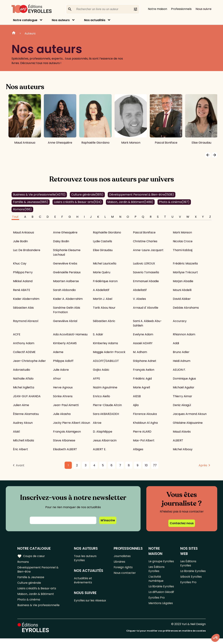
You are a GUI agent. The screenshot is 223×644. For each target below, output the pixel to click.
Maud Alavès (182, 432)
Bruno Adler (181, 352)
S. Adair (98, 334)
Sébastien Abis (23, 308)
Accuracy (180, 321)
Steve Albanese (64, 440)
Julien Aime (21, 405)
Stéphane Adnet (145, 361)
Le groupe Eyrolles (161, 561)
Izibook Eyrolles (191, 582)
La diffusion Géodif (161, 599)
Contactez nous (182, 523)
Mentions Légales (161, 611)
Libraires (120, 562)
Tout (15, 217)
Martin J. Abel (103, 299)
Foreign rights (123, 568)
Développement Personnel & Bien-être (142, 195)
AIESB (137, 396)
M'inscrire (108, 520)
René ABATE (22, 290)
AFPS (96, 379)
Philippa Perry (23, 272)
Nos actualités (95, 20)
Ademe (58, 352)
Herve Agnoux (63, 387)
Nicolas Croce (183, 241)
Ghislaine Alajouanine (188, 423)
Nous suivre (204, 9)
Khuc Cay (20, 263)
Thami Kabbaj (183, 250)
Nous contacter (125, 574)
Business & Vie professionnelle (39, 195)
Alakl (16, 432)
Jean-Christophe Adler (29, 361)
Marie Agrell (141, 387)
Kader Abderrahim (26, 299)
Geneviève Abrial (65, 321)
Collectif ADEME (24, 352)
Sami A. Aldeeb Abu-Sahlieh (147, 323)
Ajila (136, 405)
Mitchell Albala (23, 440)
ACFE (17, 334)
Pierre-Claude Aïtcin (107, 405)
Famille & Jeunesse (31, 202)
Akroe (97, 423)
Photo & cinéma (174, 202)
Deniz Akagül (182, 405)
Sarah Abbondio (64, 290)
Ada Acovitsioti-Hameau (70, 334)
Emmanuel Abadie (146, 281)
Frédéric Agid (142, 379)
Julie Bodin (20, 241)
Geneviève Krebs (65, 263)
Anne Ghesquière (65, 232)
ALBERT (178, 440)
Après (203, 465)
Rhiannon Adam (184, 334)
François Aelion (144, 370)
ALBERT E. (100, 449)
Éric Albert (20, 449)
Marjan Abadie (183, 281)
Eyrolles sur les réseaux (90, 602)
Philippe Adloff (63, 361)
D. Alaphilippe (103, 432)
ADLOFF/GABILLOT (106, 361)
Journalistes (122, 556)
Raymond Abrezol (26, 321)
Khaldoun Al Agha (145, 423)
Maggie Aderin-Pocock (109, 352)
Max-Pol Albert (144, 440)
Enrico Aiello (101, 396)
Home (14, 33)
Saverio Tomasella (146, 272)
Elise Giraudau (103, 250)
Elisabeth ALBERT (65, 449)
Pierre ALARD (142, 432)
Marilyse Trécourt (185, 272)
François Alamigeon (67, 432)
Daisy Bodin (61, 241)
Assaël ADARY (143, 343)
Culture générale (87, 195)
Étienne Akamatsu (26, 414)
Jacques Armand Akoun (190, 414)
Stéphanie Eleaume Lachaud (67, 252)
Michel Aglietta (24, 387)
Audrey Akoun (23, 423)
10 (146, 465)
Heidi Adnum (182, 361)
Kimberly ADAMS (65, 343)
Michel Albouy (183, 449)
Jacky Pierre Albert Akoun (72, 423)
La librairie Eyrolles (156, 590)
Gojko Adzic (101, 370)
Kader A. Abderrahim (68, 299)
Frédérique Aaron (105, 281)
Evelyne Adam (143, 334)
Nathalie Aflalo (23, 379)
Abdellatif (140, 290)
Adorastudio (22, 370)
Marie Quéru (102, 272)
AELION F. (179, 370)
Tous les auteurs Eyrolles (86, 558)
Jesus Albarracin (105, 440)
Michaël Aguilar (184, 387)
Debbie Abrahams (186, 308)
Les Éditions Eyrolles (157, 569)
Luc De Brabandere (27, 250)
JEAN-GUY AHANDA (27, 396)
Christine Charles (145, 241)
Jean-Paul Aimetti (66, 405)
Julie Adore (61, 370)
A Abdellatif (101, 290)
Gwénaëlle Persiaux (67, 272)
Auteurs (30, 33)
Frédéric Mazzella (185, 263)
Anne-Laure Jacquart (148, 250)
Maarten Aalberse (66, 281)
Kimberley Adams (105, 343)
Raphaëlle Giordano (107, 232)
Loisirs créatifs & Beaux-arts (78, 202)
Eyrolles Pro (157, 605)
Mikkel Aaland (23, 281)
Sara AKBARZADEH (106, 414)
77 (155, 465)
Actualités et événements (83, 581)
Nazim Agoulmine (105, 387)
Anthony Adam (24, 343)
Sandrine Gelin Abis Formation (67, 310)
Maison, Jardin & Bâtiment (130, 202)
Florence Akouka (145, 414)
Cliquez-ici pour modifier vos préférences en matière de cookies (166, 636)
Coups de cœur (31, 556)
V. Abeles (139, 299)
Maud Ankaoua (23, 232)
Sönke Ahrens (63, 396)
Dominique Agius (184, 379)
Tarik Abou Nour (104, 308)
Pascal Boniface (144, 232)
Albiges (138, 449)
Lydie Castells (102, 241)
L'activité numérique (156, 580)
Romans (22, 209)
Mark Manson (182, 232)
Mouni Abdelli (182, 290)
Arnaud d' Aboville (146, 308)
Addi (176, 343)
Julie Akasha (62, 414)
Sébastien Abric (104, 321)
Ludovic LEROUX (144, 263)
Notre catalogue (25, 20)
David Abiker (182, 299)
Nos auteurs (61, 20)
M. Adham (140, 352)
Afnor (57, 379)
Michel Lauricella (105, 263)
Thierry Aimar (182, 396)
